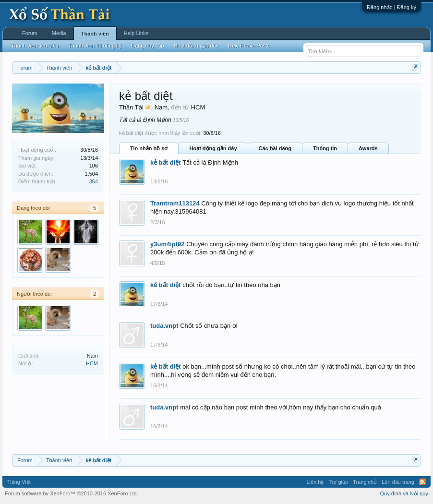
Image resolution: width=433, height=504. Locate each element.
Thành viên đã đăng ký (95, 46)
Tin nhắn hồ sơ (149, 148)
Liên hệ (315, 482)
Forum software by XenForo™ (72, 493)
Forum (30, 33)
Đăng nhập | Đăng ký (391, 7)
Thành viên (95, 34)
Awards (368, 148)
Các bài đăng (275, 148)
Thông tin (325, 148)
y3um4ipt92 (168, 244)
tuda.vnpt (164, 326)
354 (94, 181)
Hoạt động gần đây (213, 148)
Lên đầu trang (398, 482)
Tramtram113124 (175, 203)
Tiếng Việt (19, 482)
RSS (422, 482)
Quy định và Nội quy (404, 493)
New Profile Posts (249, 46)
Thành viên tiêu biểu (35, 46)
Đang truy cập (147, 46)
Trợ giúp (338, 482)
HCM (92, 363)
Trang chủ (365, 482)
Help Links (136, 33)
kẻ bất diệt (166, 162)
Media (59, 33)
